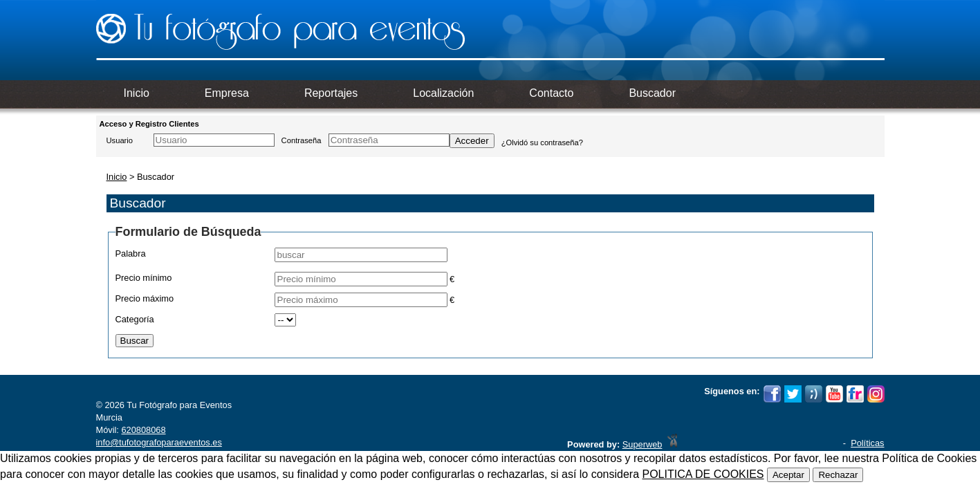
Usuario (120, 140)
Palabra (131, 253)
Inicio (117, 177)
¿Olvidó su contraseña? (542, 142)
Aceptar (788, 475)
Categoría (135, 319)
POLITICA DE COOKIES (703, 474)
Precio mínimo (144, 278)
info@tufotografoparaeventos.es (159, 442)
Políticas (867, 443)
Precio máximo (145, 298)
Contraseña (302, 140)
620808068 (143, 430)
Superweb (642, 444)
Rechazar (838, 475)
